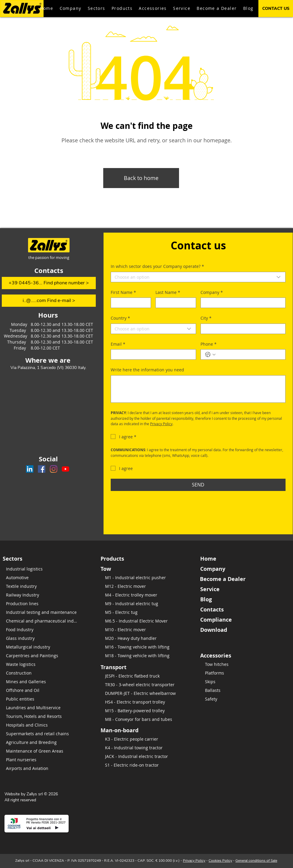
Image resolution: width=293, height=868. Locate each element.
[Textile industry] (43, 586)
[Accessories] (243, 655)
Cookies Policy (220, 861)
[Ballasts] (242, 690)
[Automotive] (43, 578)
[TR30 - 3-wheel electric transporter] (146, 685)
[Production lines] (43, 604)
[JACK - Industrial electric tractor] (142, 756)
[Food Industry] (43, 630)
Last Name (168, 292)
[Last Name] (174, 303)
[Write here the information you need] (198, 389)
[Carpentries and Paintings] (43, 656)
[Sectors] (27, 559)
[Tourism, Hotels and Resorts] (43, 716)
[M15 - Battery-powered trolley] (146, 711)
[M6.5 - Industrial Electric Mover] (147, 621)
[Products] (125, 559)
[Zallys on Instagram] (54, 469)
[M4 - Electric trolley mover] (147, 595)
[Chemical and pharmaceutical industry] (43, 621)
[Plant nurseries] (43, 760)
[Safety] (242, 699)
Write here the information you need (147, 370)
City (206, 318)
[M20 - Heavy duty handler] (147, 638)
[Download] (243, 630)
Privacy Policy (194, 861)
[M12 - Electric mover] (147, 586)
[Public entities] (43, 699)
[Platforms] (242, 673)
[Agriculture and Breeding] (43, 742)
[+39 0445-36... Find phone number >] (49, 283)
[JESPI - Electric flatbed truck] (146, 676)
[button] (122, 9)
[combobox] (198, 277)
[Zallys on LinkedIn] (30, 469)
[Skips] (242, 682)
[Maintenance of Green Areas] (43, 751)
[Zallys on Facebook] (42, 469)
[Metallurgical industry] (43, 647)
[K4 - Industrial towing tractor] (142, 748)
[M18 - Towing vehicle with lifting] (147, 656)
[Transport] (125, 667)
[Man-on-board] (140, 730)
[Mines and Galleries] (43, 682)
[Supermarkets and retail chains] (43, 734)
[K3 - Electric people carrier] (142, 739)
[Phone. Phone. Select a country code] (210, 355)
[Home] (243, 559)
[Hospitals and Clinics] (43, 725)
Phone (209, 344)
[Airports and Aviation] (43, 768)
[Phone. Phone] (249, 354)
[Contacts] (243, 609)
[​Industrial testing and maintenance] (43, 612)
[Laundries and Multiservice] (43, 708)
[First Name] (129, 303)
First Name (123, 292)
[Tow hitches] (242, 664)
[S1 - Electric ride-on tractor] (142, 765)
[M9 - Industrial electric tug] (147, 604)
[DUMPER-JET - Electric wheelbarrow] (146, 693)
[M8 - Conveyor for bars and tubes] (146, 719)
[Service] (243, 589)
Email (118, 344)
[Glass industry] (43, 638)
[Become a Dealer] (242, 579)
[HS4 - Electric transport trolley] (146, 702)
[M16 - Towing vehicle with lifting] (147, 647)
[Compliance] (243, 620)
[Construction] (43, 673)
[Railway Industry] (43, 595)
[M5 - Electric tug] (147, 612)
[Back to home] (141, 178)
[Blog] (243, 599)
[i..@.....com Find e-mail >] (49, 301)
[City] (241, 329)
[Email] (152, 354)
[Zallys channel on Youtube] (65, 469)
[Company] (241, 303)
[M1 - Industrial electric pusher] (147, 578)
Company (212, 292)
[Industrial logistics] (43, 569)
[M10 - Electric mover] (147, 630)
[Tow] (125, 569)
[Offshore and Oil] (43, 690)
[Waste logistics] (43, 664)
